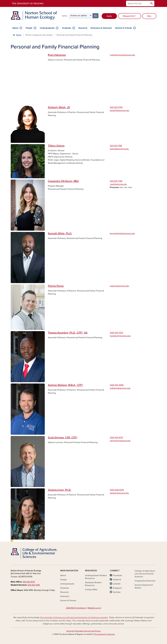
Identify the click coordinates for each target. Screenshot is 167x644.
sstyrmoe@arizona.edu (120, 441)
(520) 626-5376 (117, 490)
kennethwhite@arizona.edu (122, 233)
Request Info (129, 16)
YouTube (117, 592)
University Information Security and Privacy (83, 631)
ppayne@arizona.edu (119, 286)
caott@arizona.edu (118, 184)
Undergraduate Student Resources (96, 577)
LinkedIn (117, 584)
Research (83, 28)
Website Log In (94, 608)
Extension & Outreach (101, 28)
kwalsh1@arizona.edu (120, 110)
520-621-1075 (29, 582)
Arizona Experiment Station (144, 586)
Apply (109, 16)
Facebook (117, 575)
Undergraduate (47, 28)
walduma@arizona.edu (120, 388)
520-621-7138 (116, 146)
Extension (65, 596)
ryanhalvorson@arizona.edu (122, 55)
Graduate (66, 28)
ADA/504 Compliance (76, 608)
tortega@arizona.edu (119, 149)
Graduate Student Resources (93, 584)
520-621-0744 (116, 107)
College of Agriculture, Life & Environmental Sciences (145, 574)
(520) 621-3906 (117, 385)
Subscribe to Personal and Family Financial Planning (12, 541)
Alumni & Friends (123, 28)
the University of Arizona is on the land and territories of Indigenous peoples (74, 617)
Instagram (117, 588)
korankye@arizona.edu (120, 336)
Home (19, 35)
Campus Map (91, 590)
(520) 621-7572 (117, 333)
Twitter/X (117, 580)
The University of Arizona (104, 634)
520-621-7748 (116, 181)
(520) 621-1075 (116, 438)
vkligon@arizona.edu (119, 493)
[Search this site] (138, 3)
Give (149, 16)
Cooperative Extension (145, 581)
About (15, 28)
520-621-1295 (34, 585)
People (29, 28)
